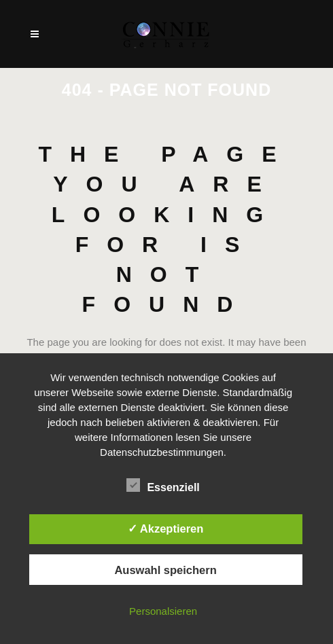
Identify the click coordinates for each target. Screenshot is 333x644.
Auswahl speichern (165, 570)
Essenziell (163, 486)
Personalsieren (163, 611)
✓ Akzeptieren (166, 529)
